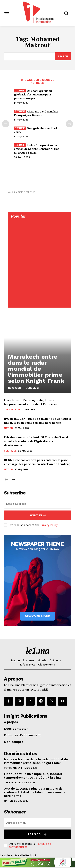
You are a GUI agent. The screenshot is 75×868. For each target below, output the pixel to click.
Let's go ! (38, 834)
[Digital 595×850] (39, 303)
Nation (8, 428)
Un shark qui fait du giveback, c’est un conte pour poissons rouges (33, 94)
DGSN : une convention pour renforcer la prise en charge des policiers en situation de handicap (37, 462)
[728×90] (37, 866)
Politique (10, 451)
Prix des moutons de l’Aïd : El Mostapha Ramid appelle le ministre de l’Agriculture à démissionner (36, 441)
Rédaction (14, 388)
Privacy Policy (49, 525)
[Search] (63, 56)
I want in (37, 515)
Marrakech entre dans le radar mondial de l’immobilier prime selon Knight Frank (36, 369)
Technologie (12, 409)
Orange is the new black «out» (36, 130)
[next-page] (13, 480)
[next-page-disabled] (69, 124)
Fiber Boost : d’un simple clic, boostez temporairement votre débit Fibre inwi (30, 402)
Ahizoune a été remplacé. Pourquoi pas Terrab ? (36, 113)
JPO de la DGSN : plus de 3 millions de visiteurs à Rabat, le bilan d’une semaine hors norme (37, 421)
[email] (37, 504)
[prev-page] (6, 124)
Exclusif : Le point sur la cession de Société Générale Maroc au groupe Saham (36, 149)
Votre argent (13, 768)
